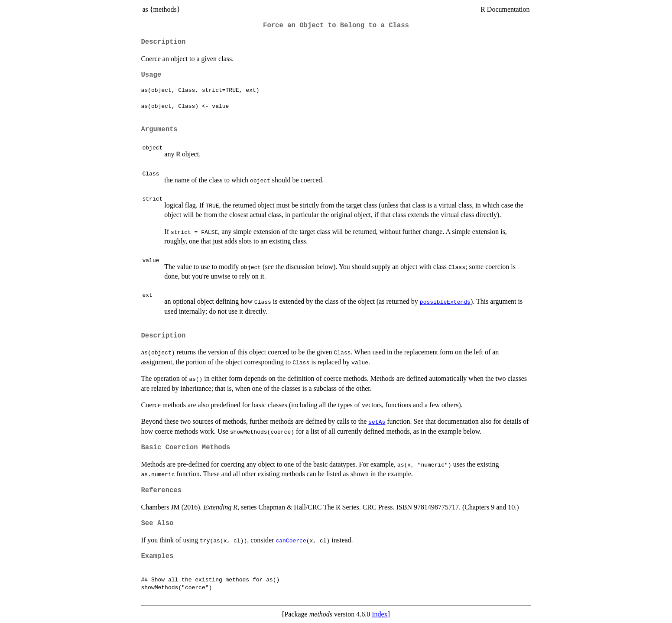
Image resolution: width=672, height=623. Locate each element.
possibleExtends (445, 302)
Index (380, 614)
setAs (377, 422)
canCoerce (291, 540)
